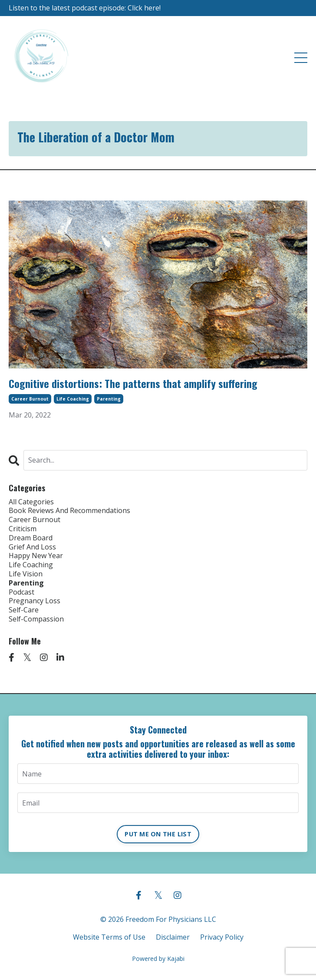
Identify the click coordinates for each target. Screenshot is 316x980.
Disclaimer (173, 937)
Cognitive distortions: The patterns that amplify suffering (133, 383)
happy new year (36, 556)
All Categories (31, 502)
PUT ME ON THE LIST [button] (158, 834)
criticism (23, 529)
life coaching (73, 399)
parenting (109, 399)
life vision (26, 574)
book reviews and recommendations (69, 511)
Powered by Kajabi (158, 959)
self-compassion (36, 619)
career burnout (30, 399)
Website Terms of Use (109, 937)
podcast (21, 592)
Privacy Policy (222, 937)
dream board (31, 538)
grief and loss (32, 547)
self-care (24, 610)
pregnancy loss (35, 601)
